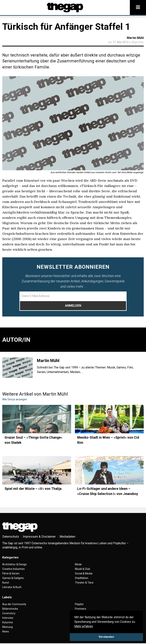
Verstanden (106, 637)
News (6, 631)
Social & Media (84, 573)
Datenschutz (11, 537)
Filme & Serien (11, 573)
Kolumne (8, 622)
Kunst (6, 583)
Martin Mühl (135, 38)
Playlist (79, 604)
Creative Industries (13, 569)
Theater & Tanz (84, 583)
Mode (78, 564)
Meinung (8, 627)
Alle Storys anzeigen (15, 399)
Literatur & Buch (12, 587)
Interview (8, 618)
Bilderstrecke (10, 609)
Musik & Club (83, 569)
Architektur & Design (15, 564)
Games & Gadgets (13, 578)
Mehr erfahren (84, 626)
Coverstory (9, 613)
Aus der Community (14, 604)
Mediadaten (67, 537)
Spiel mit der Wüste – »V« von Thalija (33, 489)
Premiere (81, 609)
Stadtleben (82, 578)
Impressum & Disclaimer (39, 537)
